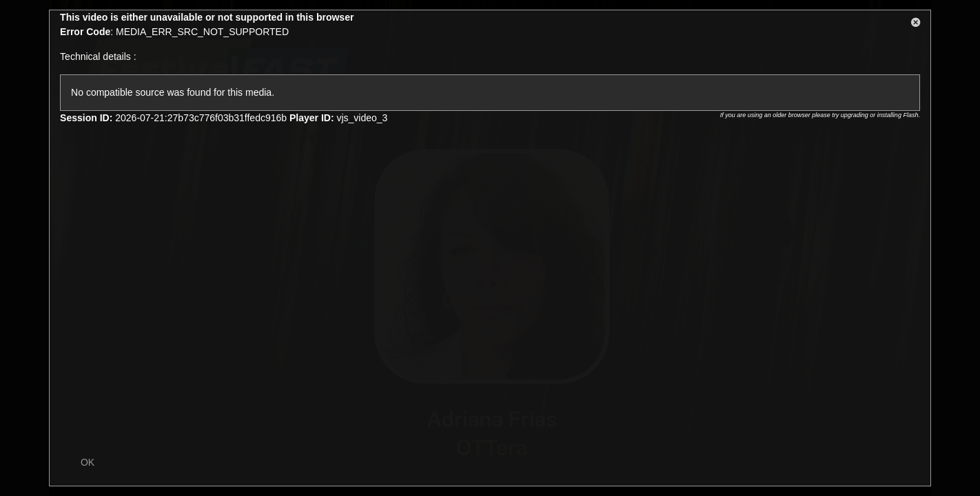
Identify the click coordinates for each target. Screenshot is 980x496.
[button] (916, 25)
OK (88, 462)
